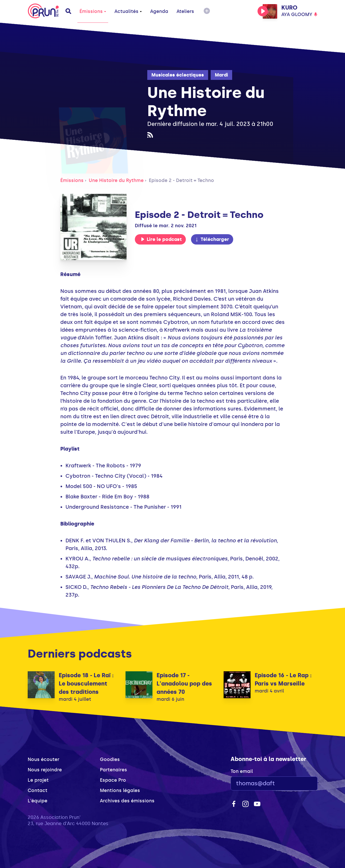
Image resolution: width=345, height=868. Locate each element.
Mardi (221, 75)
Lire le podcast (161, 239)
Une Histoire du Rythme (116, 180)
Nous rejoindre (45, 770)
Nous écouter (43, 759)
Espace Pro (113, 780)
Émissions (93, 11)
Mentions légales (120, 790)
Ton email (242, 771)
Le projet (38, 780)
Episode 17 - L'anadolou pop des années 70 (184, 684)
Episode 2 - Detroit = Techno (181, 180)
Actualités (128, 11)
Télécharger (212, 239)
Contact (38, 790)
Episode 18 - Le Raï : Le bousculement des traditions (86, 684)
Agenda (159, 11)
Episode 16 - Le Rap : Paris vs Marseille (283, 679)
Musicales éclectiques (178, 75)
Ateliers (185, 11)
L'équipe (38, 801)
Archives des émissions (127, 801)
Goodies (110, 759)
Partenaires (113, 770)
